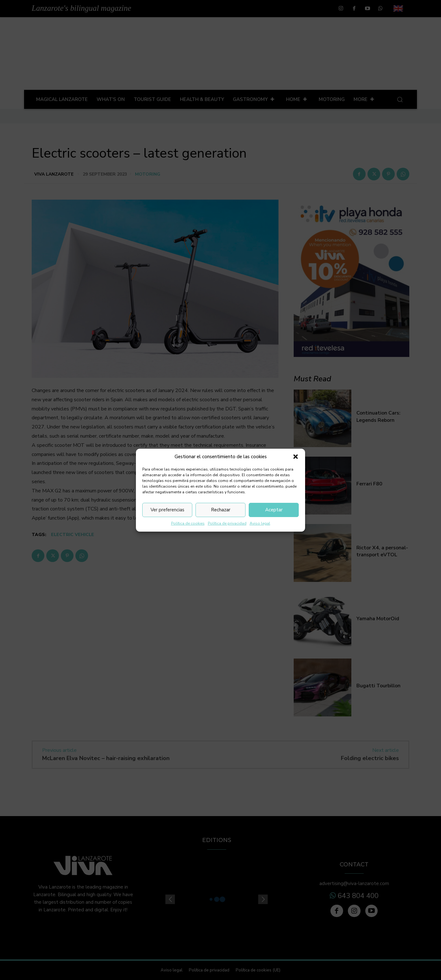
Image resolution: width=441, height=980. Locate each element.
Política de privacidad (227, 523)
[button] (296, 457)
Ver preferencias (167, 510)
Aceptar (274, 510)
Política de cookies (188, 523)
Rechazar (221, 510)
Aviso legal (260, 523)
